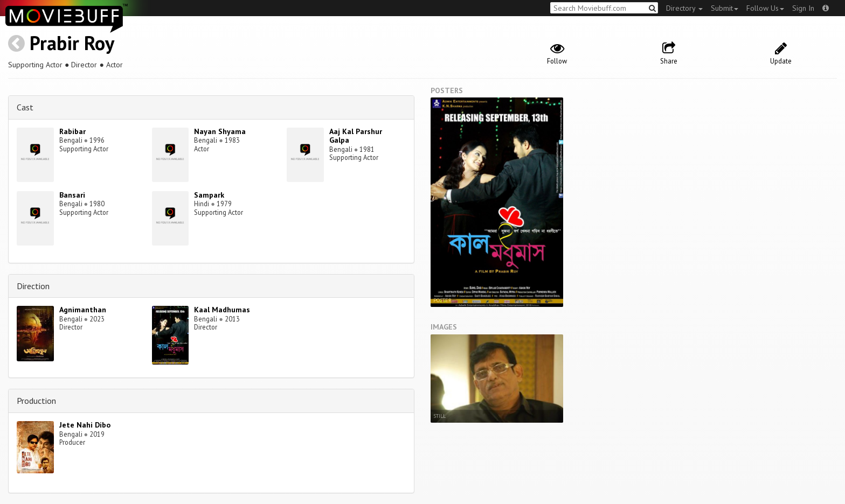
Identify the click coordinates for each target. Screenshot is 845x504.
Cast (25, 107)
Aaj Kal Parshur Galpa (356, 136)
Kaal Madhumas (222, 310)
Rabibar (72, 131)
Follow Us (765, 8)
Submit (725, 8)
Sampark (209, 195)
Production (36, 401)
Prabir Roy (72, 43)
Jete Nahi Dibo (85, 425)
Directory (684, 8)
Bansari (72, 195)
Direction (33, 286)
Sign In (803, 8)
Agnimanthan (83, 310)
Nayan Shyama (220, 131)
